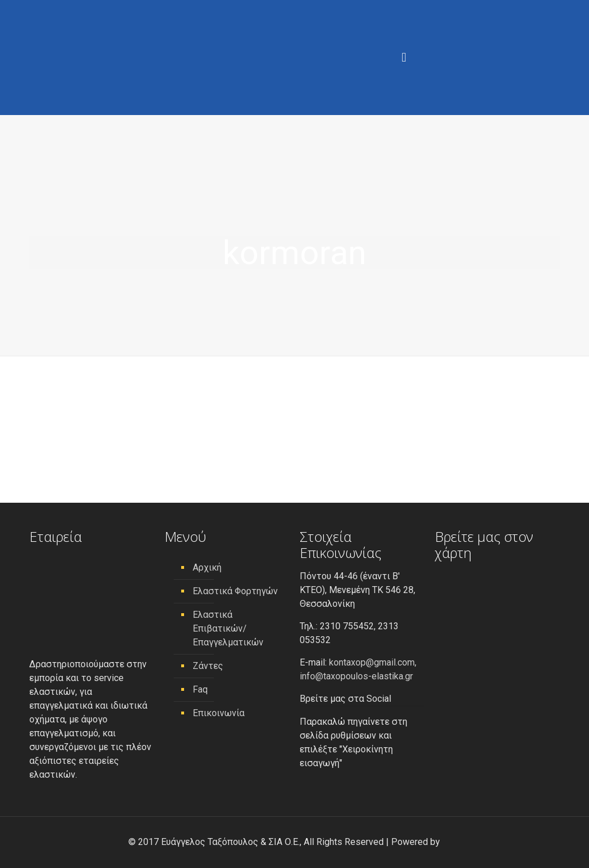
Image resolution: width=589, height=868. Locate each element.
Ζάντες (208, 666)
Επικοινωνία (219, 713)
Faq (200, 689)
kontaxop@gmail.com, (373, 662)
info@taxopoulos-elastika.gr (356, 676)
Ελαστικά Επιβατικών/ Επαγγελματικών (228, 628)
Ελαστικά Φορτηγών (235, 591)
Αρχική (207, 567)
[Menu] (404, 58)
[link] (452, 842)
